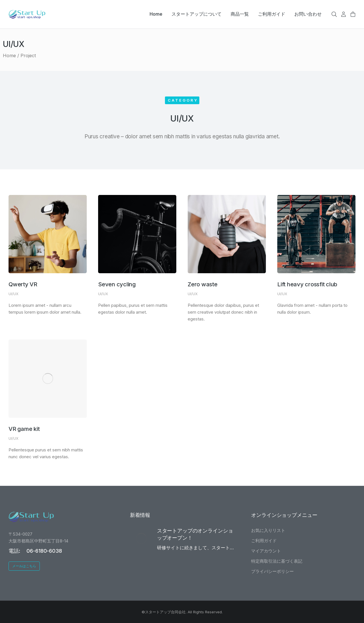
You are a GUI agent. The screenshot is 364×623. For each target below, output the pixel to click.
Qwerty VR (23, 284)
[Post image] (48, 234)
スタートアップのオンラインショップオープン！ (195, 534)
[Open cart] (353, 14)
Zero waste (203, 284)
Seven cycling (117, 284)
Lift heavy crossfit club (307, 284)
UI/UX (14, 294)
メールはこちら (24, 566)
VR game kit (24, 429)
